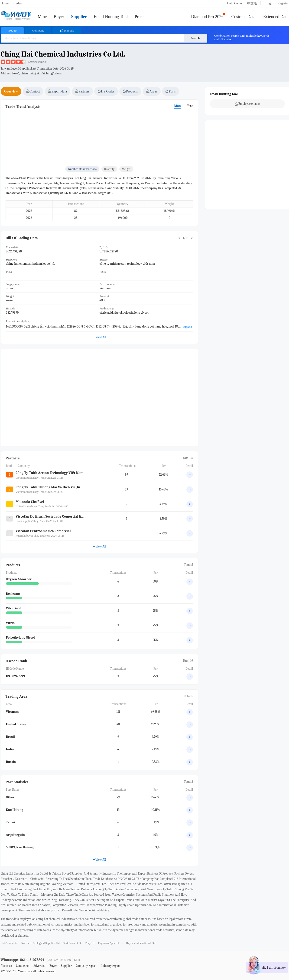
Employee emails (247, 104)
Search (195, 38)
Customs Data (244, 17)
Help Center (235, 3)
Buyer (59, 17)
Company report (86, 966)
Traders (18, 3)
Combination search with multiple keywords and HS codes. (242, 37)
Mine (42, 17)
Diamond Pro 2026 (207, 17)
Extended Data (276, 17)
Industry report (110, 966)
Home (5, 3)
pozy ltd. (90, 943)
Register (283, 3)
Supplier (79, 17)
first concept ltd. (73, 943)
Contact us (23, 966)
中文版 (252, 3)
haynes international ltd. (141, 943)
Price (139, 17)
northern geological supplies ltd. (41, 943)
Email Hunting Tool (111, 17)
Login (269, 3)
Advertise (39, 966)
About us (6, 966)
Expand (187, 327)
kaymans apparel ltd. (111, 943)
